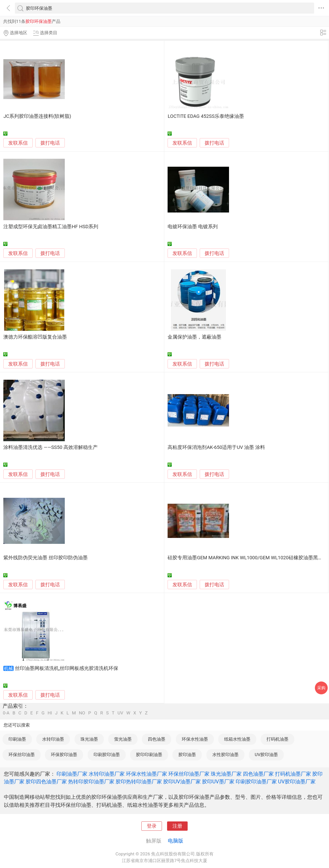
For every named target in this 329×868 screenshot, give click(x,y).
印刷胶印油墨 (107, 755)
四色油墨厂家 (258, 774)
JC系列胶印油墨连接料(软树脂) (37, 116)
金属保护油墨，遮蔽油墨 (194, 337)
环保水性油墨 (195, 739)
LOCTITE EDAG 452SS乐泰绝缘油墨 (206, 116)
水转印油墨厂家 (107, 774)
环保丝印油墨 (22, 755)
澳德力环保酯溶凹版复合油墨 (35, 337)
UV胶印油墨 (266, 755)
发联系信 (18, 143)
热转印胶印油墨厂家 (91, 782)
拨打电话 (50, 143)
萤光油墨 (123, 739)
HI (50, 713)
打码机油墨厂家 (293, 774)
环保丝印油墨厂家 (189, 774)
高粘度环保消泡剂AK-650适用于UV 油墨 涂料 (216, 447)
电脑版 (176, 841)
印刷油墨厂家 (72, 774)
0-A (6, 713)
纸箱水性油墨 (237, 739)
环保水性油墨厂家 (147, 774)
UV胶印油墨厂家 (297, 782)
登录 (152, 826)
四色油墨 (157, 739)
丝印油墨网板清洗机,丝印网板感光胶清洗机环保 (67, 668)
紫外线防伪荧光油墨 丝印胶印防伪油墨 (45, 558)
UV (120, 713)
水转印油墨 (53, 739)
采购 (321, 688)
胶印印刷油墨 (149, 755)
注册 (177, 826)
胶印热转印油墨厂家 (139, 782)
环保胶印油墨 (64, 755)
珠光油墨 (89, 739)
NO (82, 713)
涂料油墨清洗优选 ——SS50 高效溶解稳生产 (51, 447)
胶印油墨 (187, 755)
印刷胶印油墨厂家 (256, 782)
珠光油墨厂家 (226, 774)
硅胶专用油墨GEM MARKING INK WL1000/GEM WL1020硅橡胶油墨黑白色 (248, 558)
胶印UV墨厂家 (218, 782)
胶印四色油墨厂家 (46, 782)
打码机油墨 (277, 739)
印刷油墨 (17, 739)
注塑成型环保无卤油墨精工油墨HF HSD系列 (51, 227)
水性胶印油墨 (225, 755)
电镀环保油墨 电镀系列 (193, 227)
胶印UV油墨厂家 (182, 782)
